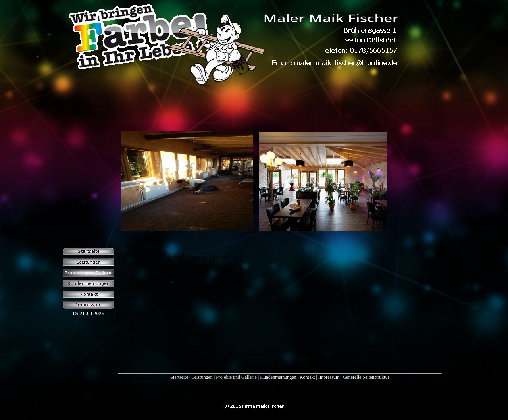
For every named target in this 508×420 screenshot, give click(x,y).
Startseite (179, 377)
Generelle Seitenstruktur (366, 377)
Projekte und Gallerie (236, 377)
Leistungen (202, 377)
